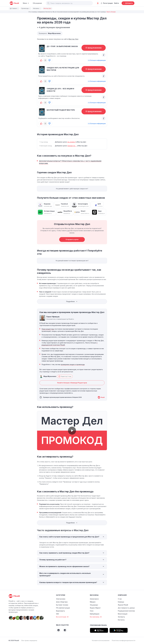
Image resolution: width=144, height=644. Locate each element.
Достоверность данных (126, 608)
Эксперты (121, 617)
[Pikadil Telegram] (65, 630)
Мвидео (93, 602)
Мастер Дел (73, 39)
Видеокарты (60, 611)
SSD (57, 614)
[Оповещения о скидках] (98, 3)
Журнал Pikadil (123, 605)
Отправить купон (72, 239)
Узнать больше (111, 12)
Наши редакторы (48, 329)
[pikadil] (14, 3)
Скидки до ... (72, 146)
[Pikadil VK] (58, 630)
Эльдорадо (94, 605)
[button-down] (49, 60)
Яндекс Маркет (95, 608)
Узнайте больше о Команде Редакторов (72, 383)
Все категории (62, 617)
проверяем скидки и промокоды (73, 364)
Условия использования (101, 640)
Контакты (121, 620)
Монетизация (123, 614)
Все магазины (96, 617)
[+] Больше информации (97, 60)
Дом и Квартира (62, 602)
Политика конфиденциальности (124, 640)
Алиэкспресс (94, 599)
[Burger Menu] (26, 3)
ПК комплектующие (63, 608)
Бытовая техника (62, 605)
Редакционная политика (126, 611)
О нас (120, 599)
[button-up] (41, 60)
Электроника (61, 599)
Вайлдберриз (95, 614)
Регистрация (107, 3)
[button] (48, 3)
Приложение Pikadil (98, 625)
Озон (92, 611)
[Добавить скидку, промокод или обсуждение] (128, 3)
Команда (121, 602)
